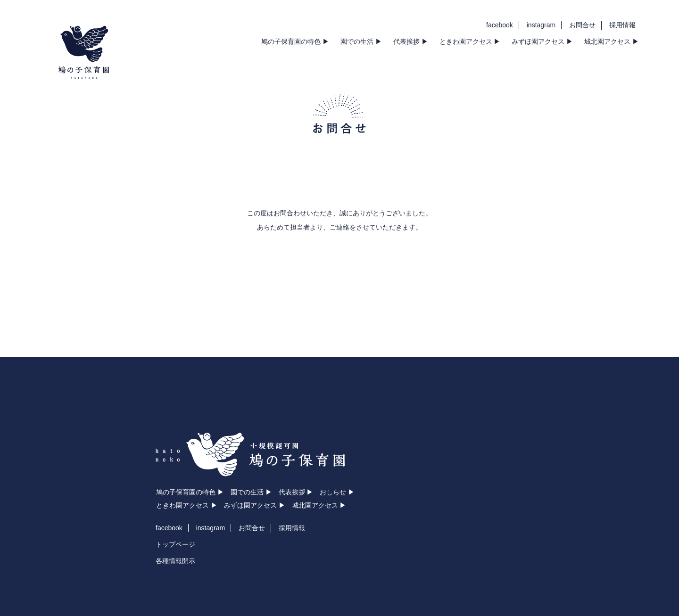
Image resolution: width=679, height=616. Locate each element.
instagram (541, 25)
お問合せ (582, 25)
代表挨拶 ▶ (411, 41)
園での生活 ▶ (361, 41)
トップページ (175, 544)
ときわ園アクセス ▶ (470, 41)
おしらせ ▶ (337, 492)
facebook (500, 25)
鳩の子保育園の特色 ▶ (295, 41)
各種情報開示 (175, 561)
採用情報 (622, 25)
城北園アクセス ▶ (612, 41)
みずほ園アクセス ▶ (542, 41)
